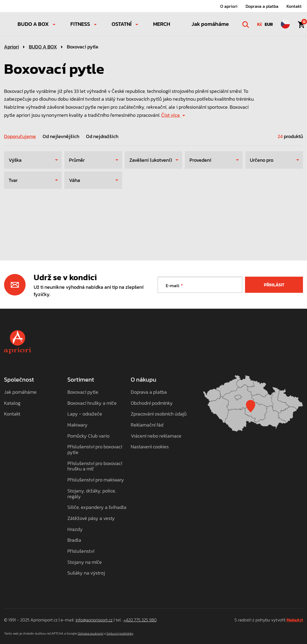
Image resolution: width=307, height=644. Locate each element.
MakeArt (295, 620)
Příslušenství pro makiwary (96, 480)
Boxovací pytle (83, 47)
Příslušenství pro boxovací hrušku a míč (95, 466)
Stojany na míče (85, 562)
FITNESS (80, 24)
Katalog (12, 403)
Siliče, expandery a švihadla (97, 507)
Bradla (74, 540)
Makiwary (77, 425)
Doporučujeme (20, 136)
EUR (269, 24)
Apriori (11, 47)
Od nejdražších (102, 136)
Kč (260, 24)
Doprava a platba (262, 6)
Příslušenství (81, 551)
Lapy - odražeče (85, 414)
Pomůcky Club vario (88, 436)
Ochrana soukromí (90, 634)
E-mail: (173, 286)
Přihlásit (274, 285)
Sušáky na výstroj (86, 573)
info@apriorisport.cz (94, 620)
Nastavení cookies (150, 447)
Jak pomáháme (210, 24)
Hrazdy (75, 529)
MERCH (162, 24)
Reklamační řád (147, 425)
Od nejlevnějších (61, 136)
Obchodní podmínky (152, 403)
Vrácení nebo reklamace (156, 436)
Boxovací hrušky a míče (92, 403)
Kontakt (294, 6)
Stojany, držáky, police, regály (92, 494)
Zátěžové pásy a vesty (91, 518)
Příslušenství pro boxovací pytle (95, 450)
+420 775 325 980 (140, 620)
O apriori (229, 6)
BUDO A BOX (33, 24)
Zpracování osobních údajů (159, 414)
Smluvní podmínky (120, 634)
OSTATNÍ (122, 24)
